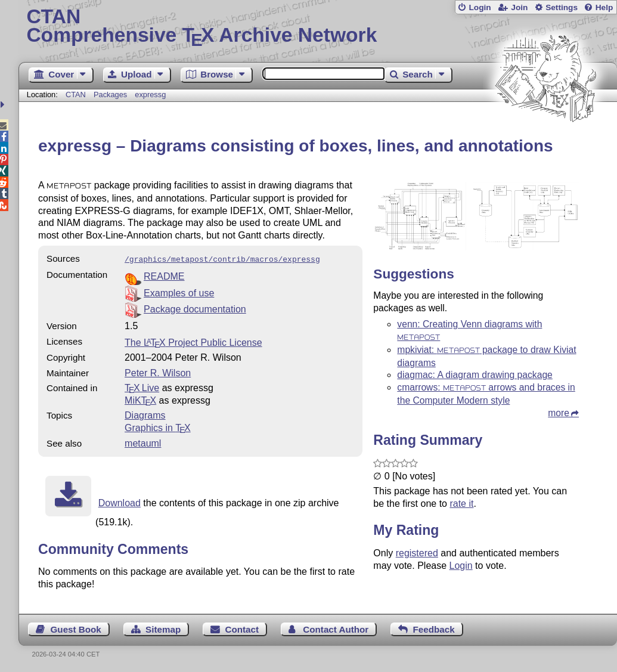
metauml (143, 442)
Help (604, 7)
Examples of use (179, 292)
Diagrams (145, 414)
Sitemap (163, 628)
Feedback (434, 628)
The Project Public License (193, 341)
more (559, 413)
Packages (111, 95)
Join (519, 7)
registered (417, 553)
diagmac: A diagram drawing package (475, 375)
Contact (242, 628)
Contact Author (336, 628)
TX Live (142, 387)
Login (480, 7)
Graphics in (158, 427)
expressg (150, 95)
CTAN (76, 95)
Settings (562, 7)
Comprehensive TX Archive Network (317, 27)
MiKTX (140, 399)
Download (120, 502)
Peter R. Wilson (158, 372)
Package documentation (195, 308)
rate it (461, 504)
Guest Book (76, 628)
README (164, 275)
